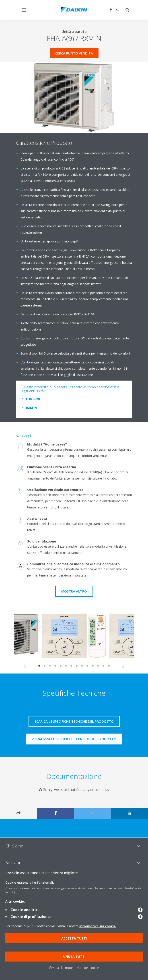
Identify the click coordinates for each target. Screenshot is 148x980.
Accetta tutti (74, 938)
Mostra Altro (74, 591)
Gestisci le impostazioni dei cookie (74, 968)
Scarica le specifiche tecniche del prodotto (74, 721)
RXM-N (31, 408)
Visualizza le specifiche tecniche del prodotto (74, 739)
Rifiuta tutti (74, 957)
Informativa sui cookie (98, 926)
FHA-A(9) (33, 399)
